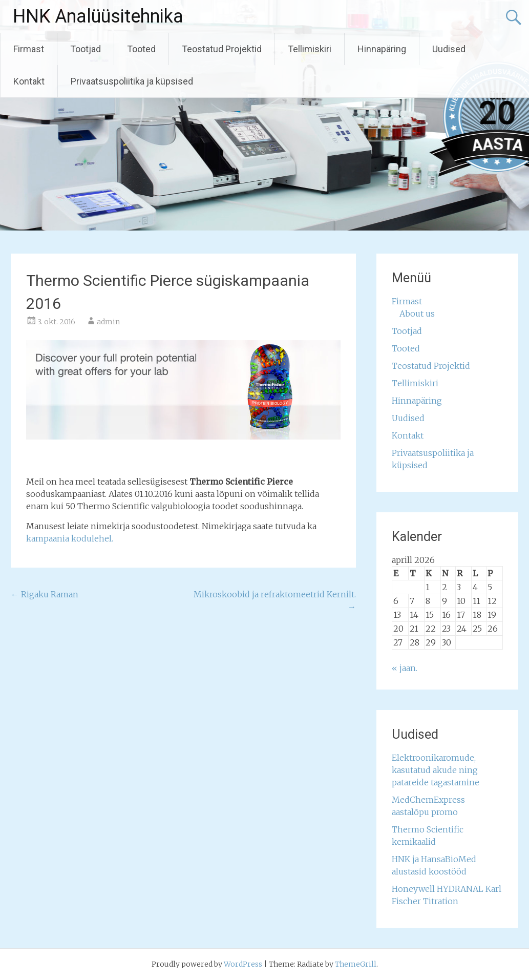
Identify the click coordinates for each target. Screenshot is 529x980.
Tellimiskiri (310, 49)
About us (417, 314)
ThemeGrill (356, 964)
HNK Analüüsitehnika (98, 16)
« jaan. (405, 668)
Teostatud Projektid (222, 49)
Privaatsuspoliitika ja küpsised (132, 81)
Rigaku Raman (45, 594)
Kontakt (29, 81)
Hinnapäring (382, 49)
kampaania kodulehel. (70, 538)
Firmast (29, 49)
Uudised (449, 49)
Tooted (141, 49)
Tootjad (86, 49)
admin (108, 322)
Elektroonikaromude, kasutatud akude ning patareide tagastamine (436, 770)
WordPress (243, 964)
